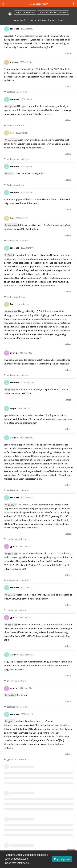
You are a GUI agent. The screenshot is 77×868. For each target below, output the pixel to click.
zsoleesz (12, 140)
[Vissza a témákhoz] (3, 4)
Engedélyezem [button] (62, 859)
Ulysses (12, 106)
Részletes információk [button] (18, 863)
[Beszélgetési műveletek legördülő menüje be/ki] (74, 4)
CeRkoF (12, 505)
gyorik (11, 390)
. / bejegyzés (38, 4)
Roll (10, 173)
